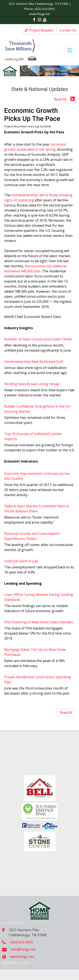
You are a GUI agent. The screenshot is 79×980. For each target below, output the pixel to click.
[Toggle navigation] (70, 50)
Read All (60, 99)
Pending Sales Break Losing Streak (32, 384)
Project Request (39, 30)
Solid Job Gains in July (21, 561)
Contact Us (68, 30)
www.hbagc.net (39, 14)
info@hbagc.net (23, 949)
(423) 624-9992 (45, 9)
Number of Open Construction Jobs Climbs (38, 339)
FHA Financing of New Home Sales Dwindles (39, 622)
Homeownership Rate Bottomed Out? (34, 362)
